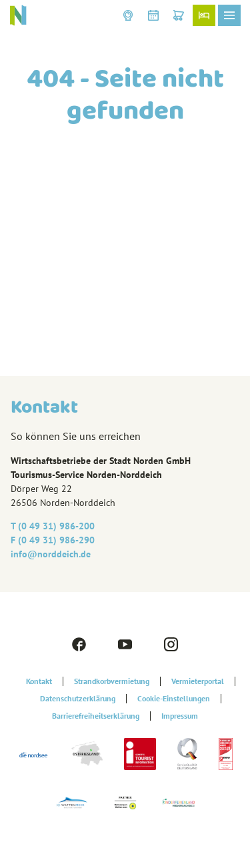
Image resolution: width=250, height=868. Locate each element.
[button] (128, 15)
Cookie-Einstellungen (174, 699)
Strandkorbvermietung (112, 681)
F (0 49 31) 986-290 (53, 540)
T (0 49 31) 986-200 (53, 526)
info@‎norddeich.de (51, 554)
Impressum (180, 716)
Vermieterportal (198, 681)
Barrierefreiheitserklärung (96, 716)
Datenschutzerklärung (78, 699)
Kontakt (39, 681)
